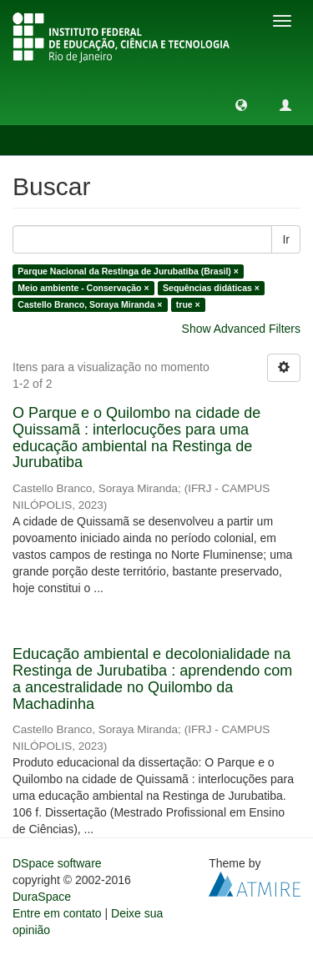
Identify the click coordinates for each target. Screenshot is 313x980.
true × (188, 304)
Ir (286, 239)
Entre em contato (57, 913)
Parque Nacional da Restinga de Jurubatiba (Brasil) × (128, 271)
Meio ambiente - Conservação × (83, 288)
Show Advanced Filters (241, 329)
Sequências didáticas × (211, 288)
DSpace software (57, 863)
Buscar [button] (49, 140)
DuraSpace (42, 897)
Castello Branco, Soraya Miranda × (90, 304)
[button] (241, 104)
